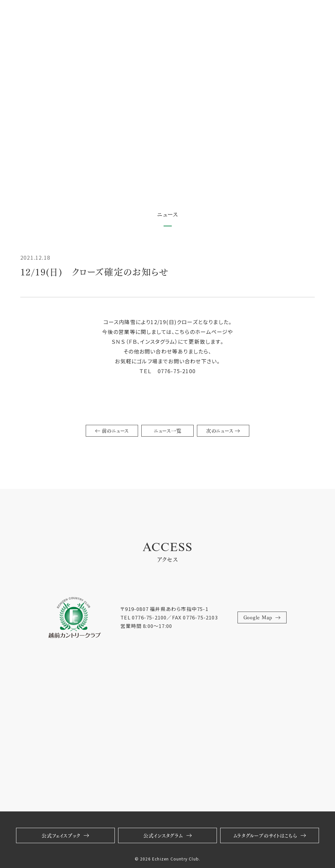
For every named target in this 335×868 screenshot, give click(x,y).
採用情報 (150, 15)
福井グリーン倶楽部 (195, 15)
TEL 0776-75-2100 (143, 617)
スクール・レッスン (111, 15)
